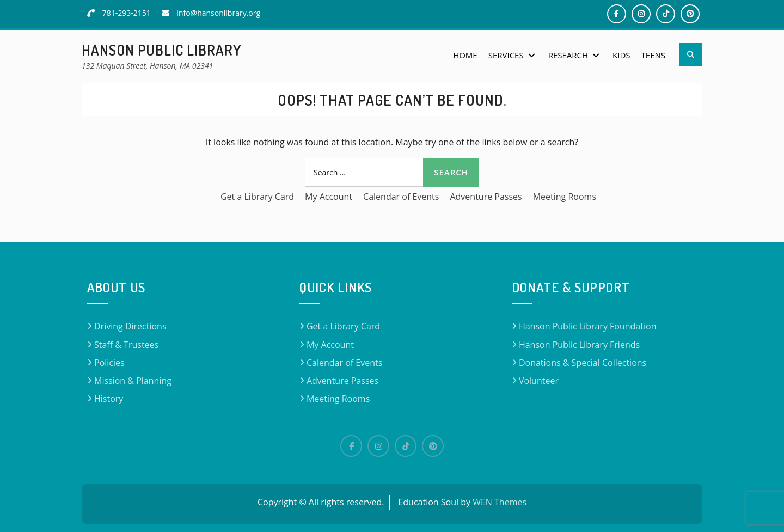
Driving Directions (130, 326)
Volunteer (539, 381)
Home (465, 55)
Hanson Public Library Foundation (588, 326)
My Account (329, 197)
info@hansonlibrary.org (218, 13)
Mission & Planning (133, 381)
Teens (653, 55)
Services (506, 55)
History (109, 399)
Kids (621, 55)
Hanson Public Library (162, 50)
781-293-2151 (127, 13)
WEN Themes (500, 502)
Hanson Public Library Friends (579, 345)
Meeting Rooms (565, 197)
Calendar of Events (401, 197)
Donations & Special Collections (583, 363)
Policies (109, 363)
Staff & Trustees (126, 345)
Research (568, 55)
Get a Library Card (257, 197)
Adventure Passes (486, 197)
